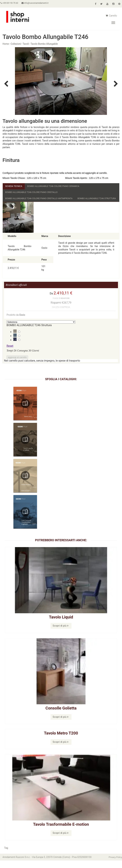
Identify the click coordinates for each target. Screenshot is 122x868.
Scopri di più (61, 633)
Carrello (111, 16)
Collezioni (16, 44)
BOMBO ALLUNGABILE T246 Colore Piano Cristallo (35, 193)
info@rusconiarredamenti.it (39, 3)
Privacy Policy (115, 865)
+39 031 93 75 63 (11, 3)
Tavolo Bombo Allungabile (44, 44)
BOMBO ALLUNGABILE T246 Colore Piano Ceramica (59, 186)
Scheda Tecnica (15, 186)
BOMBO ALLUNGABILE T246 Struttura (27, 206)
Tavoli (26, 44)
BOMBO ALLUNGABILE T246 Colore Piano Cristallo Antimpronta (43, 199)
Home (6, 44)
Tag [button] (6, 855)
